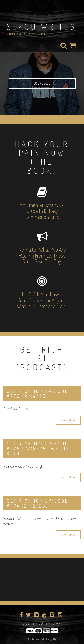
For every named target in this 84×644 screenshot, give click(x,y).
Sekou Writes (42, 27)
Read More (68, 420)
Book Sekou (42, 83)
